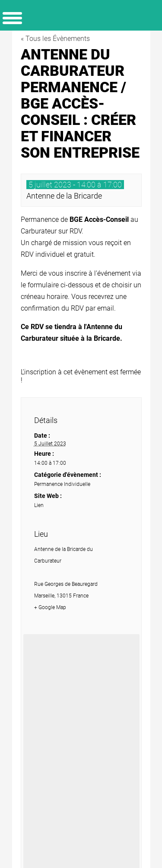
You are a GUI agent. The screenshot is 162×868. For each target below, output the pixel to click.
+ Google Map (50, 607)
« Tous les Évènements (55, 39)
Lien (39, 505)
